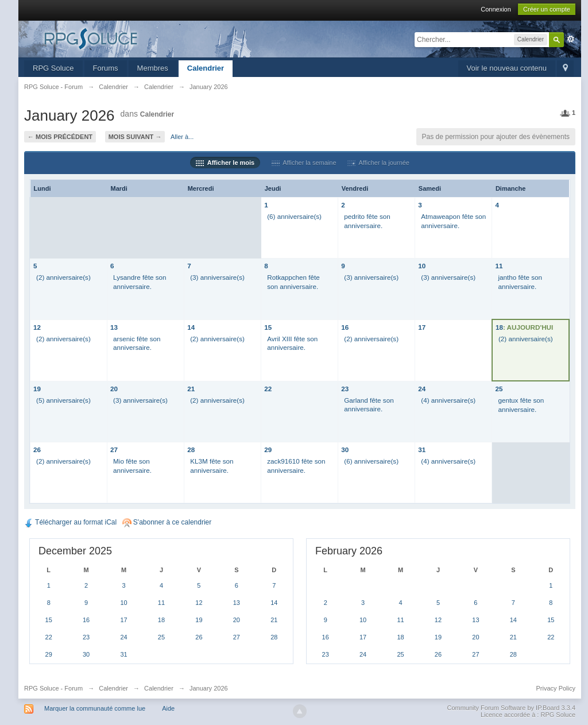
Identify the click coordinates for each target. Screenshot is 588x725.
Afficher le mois (225, 163)
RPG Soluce (53, 68)
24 (422, 389)
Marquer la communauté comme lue (95, 708)
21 (191, 389)
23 (345, 389)
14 (191, 327)
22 (268, 389)
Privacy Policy (556, 688)
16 (345, 327)
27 (114, 450)
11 (499, 266)
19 (37, 389)
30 (345, 450)
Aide (168, 708)
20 (114, 389)
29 (268, 450)
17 (422, 327)
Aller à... (182, 137)
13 (114, 327)
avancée (571, 39)
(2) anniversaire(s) (63, 277)
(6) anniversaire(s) (294, 216)
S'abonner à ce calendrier (167, 522)
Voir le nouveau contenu (507, 68)
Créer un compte (547, 9)
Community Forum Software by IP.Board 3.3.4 (511, 708)
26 (37, 450)
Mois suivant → (135, 137)
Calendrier (206, 68)
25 (499, 389)
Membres (153, 68)
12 (37, 327)
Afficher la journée (378, 163)
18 (499, 327)
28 (191, 450)
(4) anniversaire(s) (448, 400)
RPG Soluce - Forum (53, 688)
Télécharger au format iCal (70, 522)
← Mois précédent (60, 137)
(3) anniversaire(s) (217, 277)
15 (268, 327)
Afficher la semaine (304, 163)
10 (422, 266)
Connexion (496, 9)
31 (422, 450)
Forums (106, 68)
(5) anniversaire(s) (63, 400)
